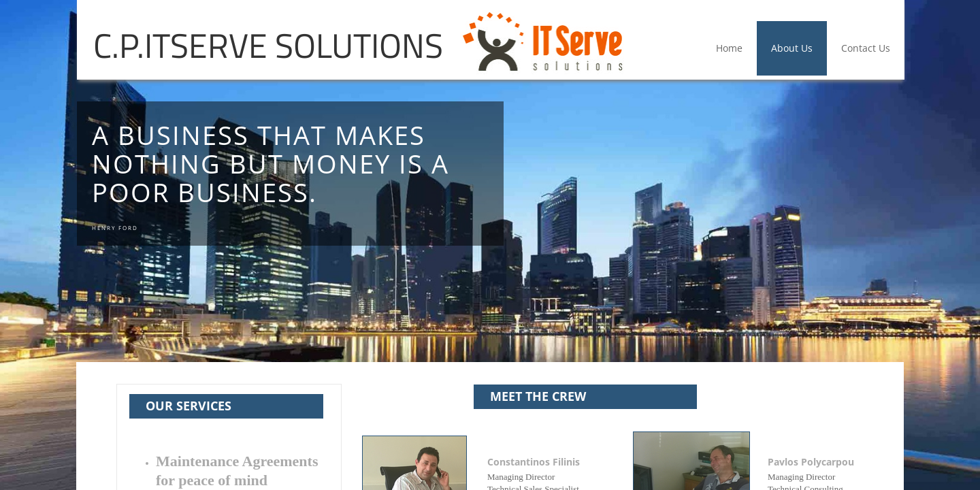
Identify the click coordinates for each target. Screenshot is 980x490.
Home (729, 48)
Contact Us (866, 48)
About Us (792, 48)
